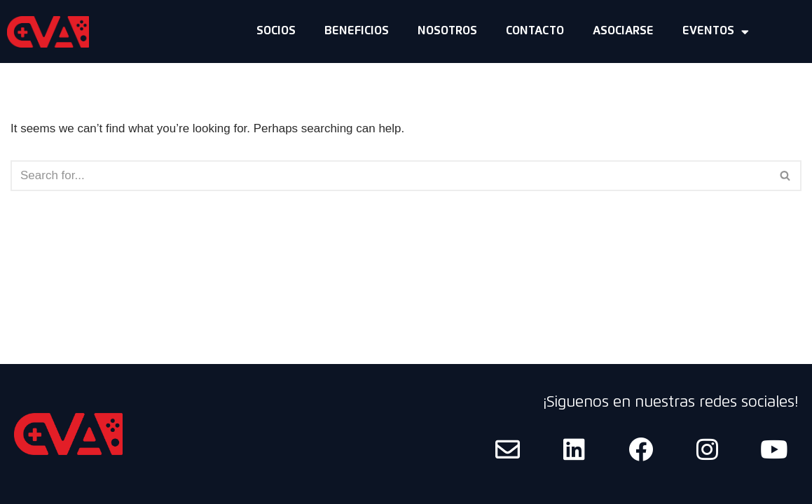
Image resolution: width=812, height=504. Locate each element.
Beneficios (357, 31)
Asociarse (623, 31)
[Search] (390, 176)
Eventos (716, 32)
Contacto (535, 31)
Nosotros (447, 31)
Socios (276, 31)
